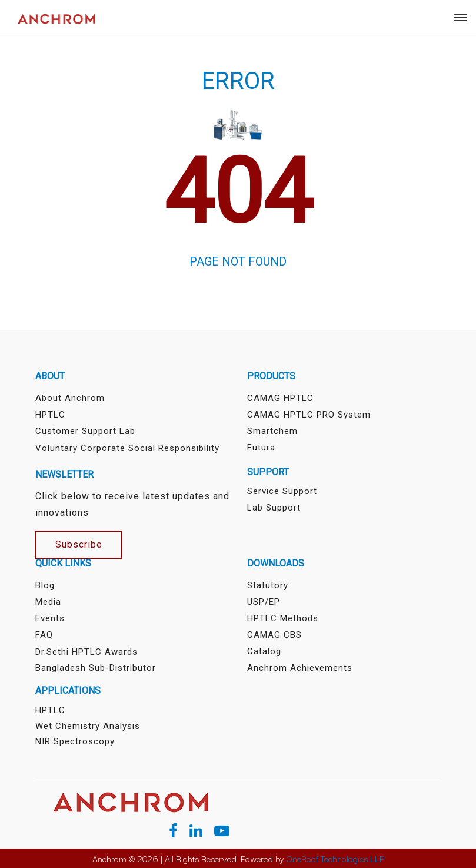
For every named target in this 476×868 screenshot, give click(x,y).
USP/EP (264, 602)
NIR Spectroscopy (75, 741)
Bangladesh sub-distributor (96, 668)
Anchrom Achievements (300, 668)
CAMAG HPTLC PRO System (309, 415)
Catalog (264, 651)
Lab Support (274, 508)
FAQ (44, 635)
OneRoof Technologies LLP (335, 858)
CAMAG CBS (274, 635)
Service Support (282, 491)
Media (48, 602)
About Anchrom (70, 398)
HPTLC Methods (283, 618)
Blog (45, 585)
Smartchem (272, 431)
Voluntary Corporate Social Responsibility (127, 448)
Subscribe (79, 544)
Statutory (268, 585)
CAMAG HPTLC (280, 398)
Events (50, 618)
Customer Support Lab (85, 431)
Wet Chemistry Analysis (88, 726)
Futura (261, 448)
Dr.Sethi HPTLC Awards (86, 652)
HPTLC (50, 415)
